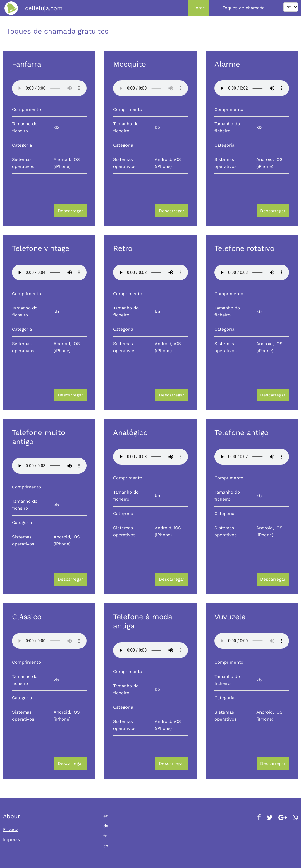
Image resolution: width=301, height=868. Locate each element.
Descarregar (70, 211)
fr (105, 836)
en (106, 816)
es (106, 846)
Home (199, 8)
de (106, 826)
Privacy (10, 829)
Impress (11, 839)
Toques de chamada (244, 8)
